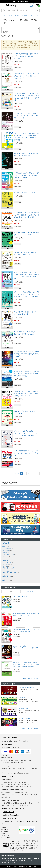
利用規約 (4, 827)
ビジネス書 (25, 16)
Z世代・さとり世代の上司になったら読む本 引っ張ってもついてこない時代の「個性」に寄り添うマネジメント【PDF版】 (27, 294)
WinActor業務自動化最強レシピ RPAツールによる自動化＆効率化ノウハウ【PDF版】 (26, 453)
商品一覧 (10, 16)
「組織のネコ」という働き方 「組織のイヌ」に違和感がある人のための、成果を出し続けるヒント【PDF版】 (26, 394)
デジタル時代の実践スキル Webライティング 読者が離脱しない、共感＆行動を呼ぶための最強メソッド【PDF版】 (26, 215)
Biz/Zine (37, 858)
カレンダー (7, 556)
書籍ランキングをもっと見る (31, 678)
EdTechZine (6, 860)
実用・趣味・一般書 (10, 554)
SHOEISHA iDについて (7, 838)
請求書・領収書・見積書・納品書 (13, 809)
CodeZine (5, 858)
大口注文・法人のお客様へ (11, 815)
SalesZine (14, 860)
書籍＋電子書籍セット (9, 572)
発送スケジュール (8, 777)
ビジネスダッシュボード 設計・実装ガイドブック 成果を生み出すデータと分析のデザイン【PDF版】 (26, 116)
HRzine (30, 860)
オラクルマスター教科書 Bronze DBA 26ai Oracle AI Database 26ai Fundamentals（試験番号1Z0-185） (26, 648)
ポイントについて (8, 812)
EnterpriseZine (22, 858)
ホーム (3, 16)
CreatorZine (23, 860)
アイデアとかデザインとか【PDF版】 (25, 193)
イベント (14, 862)
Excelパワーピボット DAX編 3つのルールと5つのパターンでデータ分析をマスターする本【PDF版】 (27, 76)
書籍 (4, 546)
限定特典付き (7, 576)
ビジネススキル (34, 16)
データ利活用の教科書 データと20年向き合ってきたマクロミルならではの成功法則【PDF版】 (26, 354)
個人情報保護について (7, 831)
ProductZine (5, 862)
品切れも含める (7, 36)
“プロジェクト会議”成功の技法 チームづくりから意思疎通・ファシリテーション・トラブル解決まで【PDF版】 (26, 433)
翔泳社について (5, 836)
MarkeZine (13, 858)
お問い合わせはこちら (9, 818)
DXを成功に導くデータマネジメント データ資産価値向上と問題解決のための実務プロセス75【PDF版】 (27, 374)
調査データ (6, 580)
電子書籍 (17, 16)
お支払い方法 (7, 745)
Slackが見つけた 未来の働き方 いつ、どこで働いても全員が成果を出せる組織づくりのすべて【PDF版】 (26, 175)
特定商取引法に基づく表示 (8, 829)
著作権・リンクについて (7, 834)
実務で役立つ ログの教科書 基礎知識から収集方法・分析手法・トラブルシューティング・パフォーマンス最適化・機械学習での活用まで (26, 664)
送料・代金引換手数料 (9, 738)
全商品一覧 (6, 543)
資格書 (6, 552)
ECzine (30, 858)
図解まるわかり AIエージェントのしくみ (24, 597)
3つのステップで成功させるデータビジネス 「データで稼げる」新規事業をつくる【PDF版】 (26, 56)
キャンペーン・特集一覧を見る (30, 729)
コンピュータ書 (9, 549)
